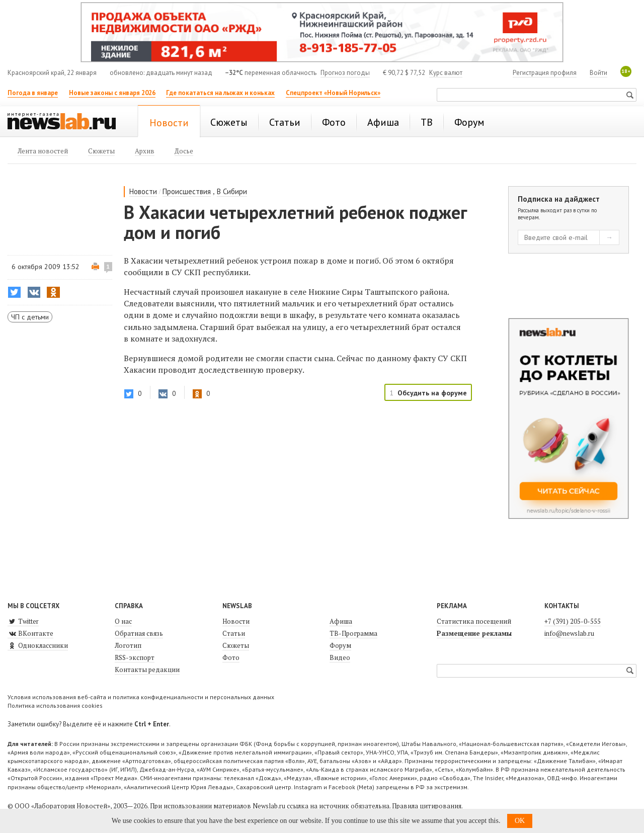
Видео (340, 657)
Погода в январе (33, 93)
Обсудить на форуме (432, 393)
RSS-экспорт (135, 657)
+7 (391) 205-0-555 (573, 621)
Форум (340, 645)
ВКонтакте (30, 633)
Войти (598, 73)
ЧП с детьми (30, 317)
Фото (231, 657)
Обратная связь (139, 633)
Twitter (23, 621)
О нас (123, 621)
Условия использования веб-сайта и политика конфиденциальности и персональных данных (141, 697)
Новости (143, 191)
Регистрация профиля (545, 73)
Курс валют (446, 73)
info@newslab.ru (569, 633)
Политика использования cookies (55, 705)
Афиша (341, 621)
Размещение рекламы (474, 633)
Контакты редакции (147, 670)
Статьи (234, 633)
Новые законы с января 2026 (112, 93)
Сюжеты (236, 645)
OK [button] (520, 821)
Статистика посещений (474, 621)
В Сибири (232, 191)
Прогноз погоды (345, 73)
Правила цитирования (427, 806)
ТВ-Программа (353, 633)
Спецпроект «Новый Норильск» (333, 93)
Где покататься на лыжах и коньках (220, 93)
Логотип (128, 645)
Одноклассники (38, 645)
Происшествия (187, 191)
